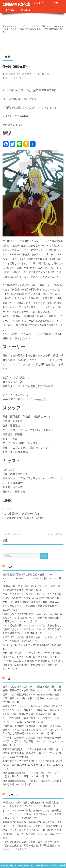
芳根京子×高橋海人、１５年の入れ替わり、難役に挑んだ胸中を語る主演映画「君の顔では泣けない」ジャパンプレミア (33, 753)
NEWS (9, 567)
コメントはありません (15, 78)
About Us (25, 10)
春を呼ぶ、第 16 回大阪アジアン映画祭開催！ (27, 645)
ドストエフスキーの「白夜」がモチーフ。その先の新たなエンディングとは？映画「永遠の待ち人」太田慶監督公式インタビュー (32, 814)
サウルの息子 (54, 534)
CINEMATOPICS (16, 4)
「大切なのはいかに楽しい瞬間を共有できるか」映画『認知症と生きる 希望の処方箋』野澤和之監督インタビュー (32, 846)
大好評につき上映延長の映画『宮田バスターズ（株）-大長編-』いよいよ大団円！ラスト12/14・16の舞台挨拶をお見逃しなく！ (32, 618)
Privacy (10, 10)
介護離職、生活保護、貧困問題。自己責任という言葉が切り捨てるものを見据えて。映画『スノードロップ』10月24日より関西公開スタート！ (32, 730)
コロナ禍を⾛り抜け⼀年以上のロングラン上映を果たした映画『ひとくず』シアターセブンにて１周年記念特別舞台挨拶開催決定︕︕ (32, 629)
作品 (56, 3)
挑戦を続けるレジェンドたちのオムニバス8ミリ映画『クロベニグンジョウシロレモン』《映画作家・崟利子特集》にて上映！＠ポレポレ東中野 (33, 710)
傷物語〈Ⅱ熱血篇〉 (13, 534)
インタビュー (41, 3)
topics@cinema (12, 74)
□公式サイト (10, 509)
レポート (11, 679)
